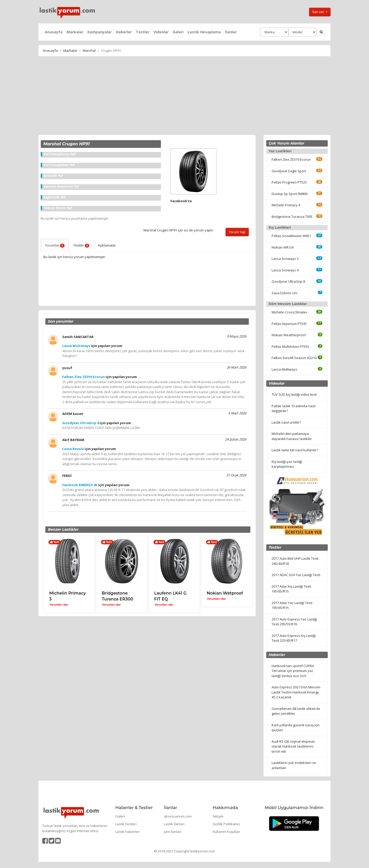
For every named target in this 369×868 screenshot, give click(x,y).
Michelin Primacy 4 (286, 205)
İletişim (218, 816)
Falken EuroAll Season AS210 (294, 358)
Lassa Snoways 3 (285, 259)
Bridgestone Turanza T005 (292, 217)
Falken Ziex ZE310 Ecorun (291, 159)
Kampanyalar (100, 32)
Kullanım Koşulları (226, 832)
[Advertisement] (184, 96)
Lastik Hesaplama (204, 32)
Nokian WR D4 (283, 247)
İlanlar (231, 32)
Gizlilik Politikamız (226, 824)
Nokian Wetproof (225, 593)
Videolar (161, 32)
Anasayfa (54, 32)
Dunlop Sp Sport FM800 (290, 194)
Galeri (178, 32)
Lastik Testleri (126, 824)
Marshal (89, 50)
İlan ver (319, 12)
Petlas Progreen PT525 (289, 182)
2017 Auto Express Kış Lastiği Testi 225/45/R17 (294, 638)
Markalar (75, 32)
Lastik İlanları (174, 824)
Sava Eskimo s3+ (285, 293)
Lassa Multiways (284, 369)
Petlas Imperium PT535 (289, 324)
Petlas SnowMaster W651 (291, 236)
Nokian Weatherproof (289, 335)
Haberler (124, 32)
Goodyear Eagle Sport (289, 171)
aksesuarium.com (178, 816)
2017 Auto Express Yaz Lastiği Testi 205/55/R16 (294, 622)
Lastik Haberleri (127, 832)
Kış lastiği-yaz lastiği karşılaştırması (287, 464)
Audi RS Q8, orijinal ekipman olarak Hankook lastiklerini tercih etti (293, 746)
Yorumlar (55, 245)
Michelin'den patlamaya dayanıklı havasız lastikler (292, 436)
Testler (143, 32)
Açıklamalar (107, 245)
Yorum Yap (237, 232)
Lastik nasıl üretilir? (286, 422)
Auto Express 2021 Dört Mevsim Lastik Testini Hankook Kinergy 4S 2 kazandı (296, 692)
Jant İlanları (173, 832)
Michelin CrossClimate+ (290, 312)
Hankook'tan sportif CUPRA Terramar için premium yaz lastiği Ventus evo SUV (293, 671)
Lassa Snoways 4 (285, 270)
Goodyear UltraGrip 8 (288, 281)
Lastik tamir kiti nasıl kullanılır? (295, 450)
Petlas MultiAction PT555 (290, 346)
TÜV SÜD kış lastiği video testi (294, 394)
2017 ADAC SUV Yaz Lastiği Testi (296, 575)
